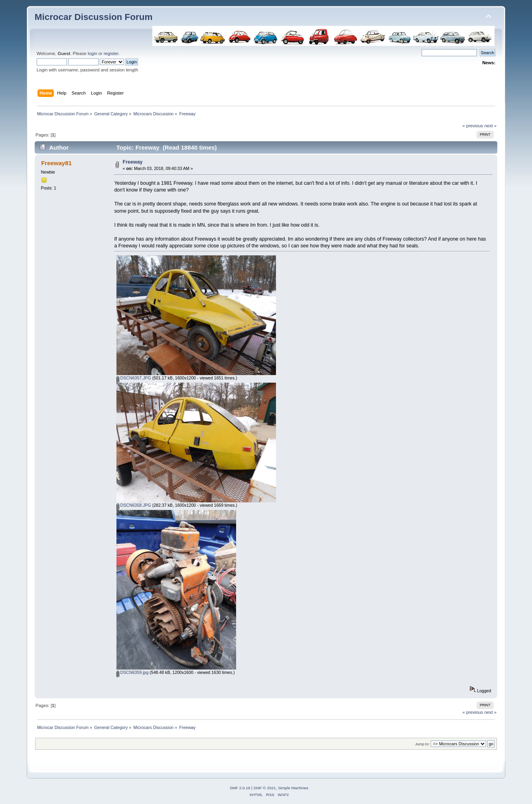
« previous (473, 126)
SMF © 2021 (265, 788)
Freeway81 (56, 163)
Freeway (133, 162)
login (93, 53)
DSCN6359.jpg (133, 672)
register (111, 53)
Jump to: (423, 744)
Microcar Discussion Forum (94, 17)
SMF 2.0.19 (240, 788)
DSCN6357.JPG (134, 378)
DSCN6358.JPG (134, 505)
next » (491, 126)
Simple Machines (293, 788)
